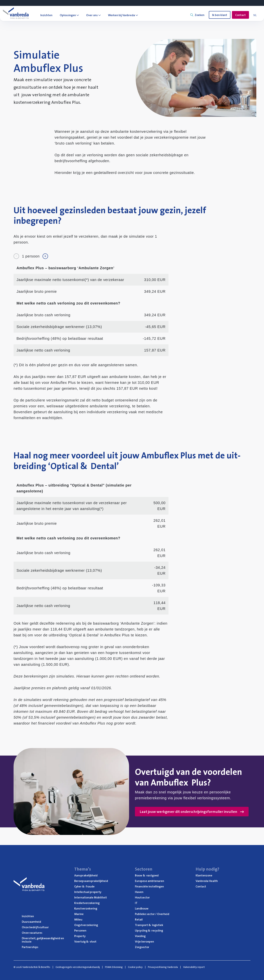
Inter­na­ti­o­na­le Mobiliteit (91, 897)
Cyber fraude (84, 886)
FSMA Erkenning (114, 967)
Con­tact (201, 886)
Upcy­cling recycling (149, 930)
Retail (139, 919)
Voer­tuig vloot (85, 941)
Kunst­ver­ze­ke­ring (86, 908)
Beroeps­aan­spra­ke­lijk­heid (91, 881)
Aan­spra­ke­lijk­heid (86, 875)
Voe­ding (140, 936)
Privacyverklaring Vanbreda (163, 967)
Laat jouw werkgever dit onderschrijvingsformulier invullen (192, 812)
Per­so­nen (80, 930)
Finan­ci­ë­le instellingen (149, 886)
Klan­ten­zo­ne (204, 875)
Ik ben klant (220, 15)
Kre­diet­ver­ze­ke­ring (87, 903)
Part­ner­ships (30, 947)
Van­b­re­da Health (207, 881)
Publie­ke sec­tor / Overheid (152, 914)
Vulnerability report (194, 967)
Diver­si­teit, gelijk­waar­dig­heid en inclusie (43, 940)
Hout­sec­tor (142, 897)
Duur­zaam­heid (31, 922)
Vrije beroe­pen (144, 941)
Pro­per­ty (80, 936)
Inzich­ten (28, 916)
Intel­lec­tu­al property (88, 892)
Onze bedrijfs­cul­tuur (35, 927)
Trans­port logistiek (149, 925)
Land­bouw (142, 908)
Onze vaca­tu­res (32, 933)
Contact (240, 15)
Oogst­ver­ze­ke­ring (86, 925)
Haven (139, 892)
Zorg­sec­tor (142, 947)
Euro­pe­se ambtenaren (150, 881)
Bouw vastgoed (147, 875)
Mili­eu (78, 919)
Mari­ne (79, 914)
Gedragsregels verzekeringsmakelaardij (78, 967)
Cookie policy (135, 967)
